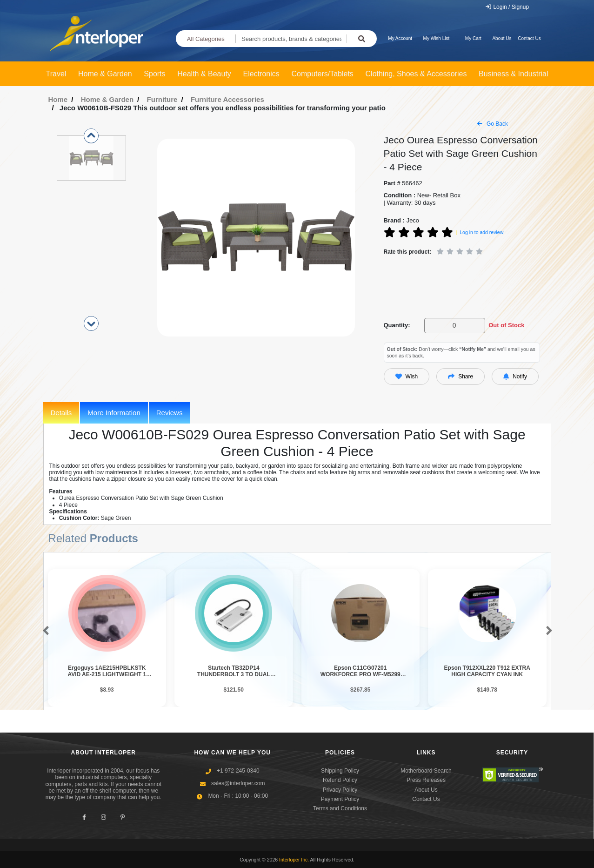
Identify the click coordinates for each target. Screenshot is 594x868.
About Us (502, 38)
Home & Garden (105, 74)
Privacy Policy (340, 790)
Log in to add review (481, 232)
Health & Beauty (204, 74)
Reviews (170, 413)
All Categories (206, 39)
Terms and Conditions (340, 808)
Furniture (162, 99)
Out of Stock (506, 325)
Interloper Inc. (294, 860)
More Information (114, 413)
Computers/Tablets (322, 74)
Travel (56, 74)
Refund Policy (340, 780)
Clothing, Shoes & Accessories (416, 74)
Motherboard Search (426, 771)
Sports (154, 74)
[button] (44, 631)
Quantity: (397, 325)
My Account (400, 38)
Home (58, 99)
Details (61, 413)
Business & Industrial (513, 74)
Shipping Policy (340, 771)
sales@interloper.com (238, 783)
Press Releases (426, 780)
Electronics (261, 74)
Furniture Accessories (227, 99)
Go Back (493, 124)
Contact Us (529, 38)
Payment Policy (340, 799)
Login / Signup (507, 7)
